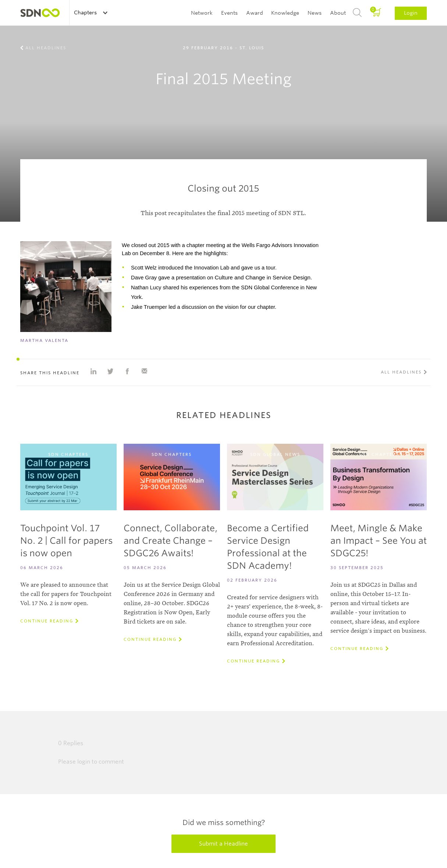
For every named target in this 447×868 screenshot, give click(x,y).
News (315, 13)
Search (357, 13)
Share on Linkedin (93, 371)
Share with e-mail (144, 371)
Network (202, 13)
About (338, 13)
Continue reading (47, 621)
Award (255, 13)
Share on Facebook (127, 371)
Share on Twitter (110, 371)
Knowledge (285, 13)
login (84, 762)
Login (411, 13)
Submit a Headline (223, 844)
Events (229, 13)
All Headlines (46, 48)
